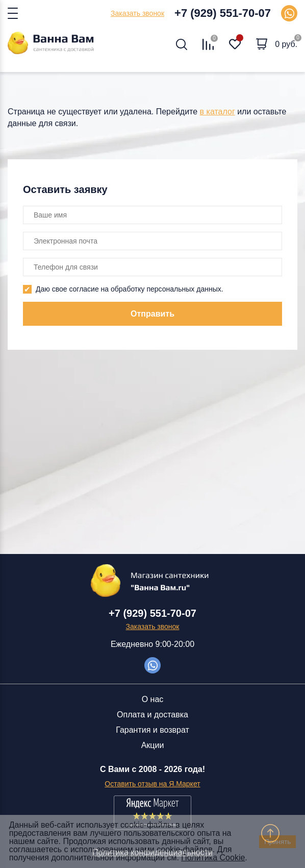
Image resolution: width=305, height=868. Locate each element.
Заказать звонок (137, 13)
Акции (153, 745)
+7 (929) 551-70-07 (223, 13)
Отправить (152, 314)
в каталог (218, 112)
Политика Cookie (213, 858)
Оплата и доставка (152, 715)
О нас (153, 699)
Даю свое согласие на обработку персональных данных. (130, 289)
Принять (277, 842)
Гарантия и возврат (152, 730)
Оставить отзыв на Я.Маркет (152, 784)
